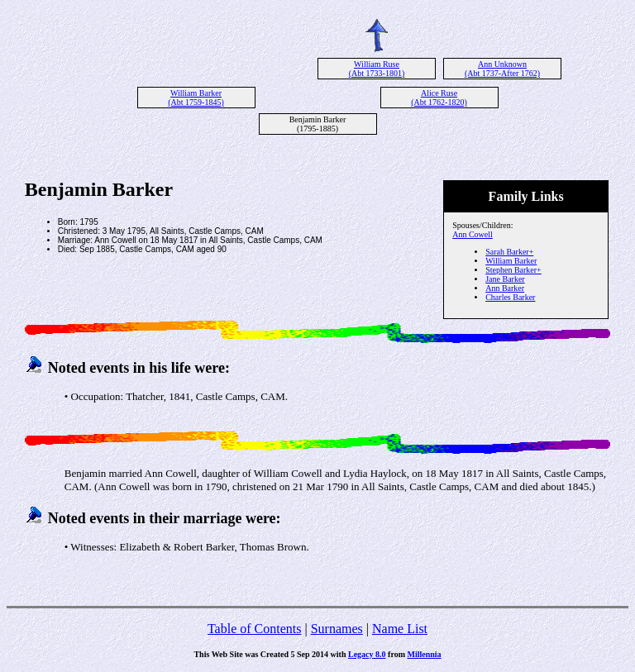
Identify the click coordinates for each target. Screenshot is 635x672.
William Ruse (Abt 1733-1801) (377, 69)
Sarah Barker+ (509, 252)
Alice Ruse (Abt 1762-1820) (439, 98)
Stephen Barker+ (513, 270)
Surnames (337, 629)
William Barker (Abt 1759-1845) (196, 98)
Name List (400, 629)
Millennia (424, 654)
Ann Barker (505, 288)
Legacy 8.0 (367, 654)
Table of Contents (255, 629)
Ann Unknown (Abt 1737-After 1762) (502, 69)
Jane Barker (505, 279)
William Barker (511, 261)
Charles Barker (510, 297)
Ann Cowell (473, 234)
